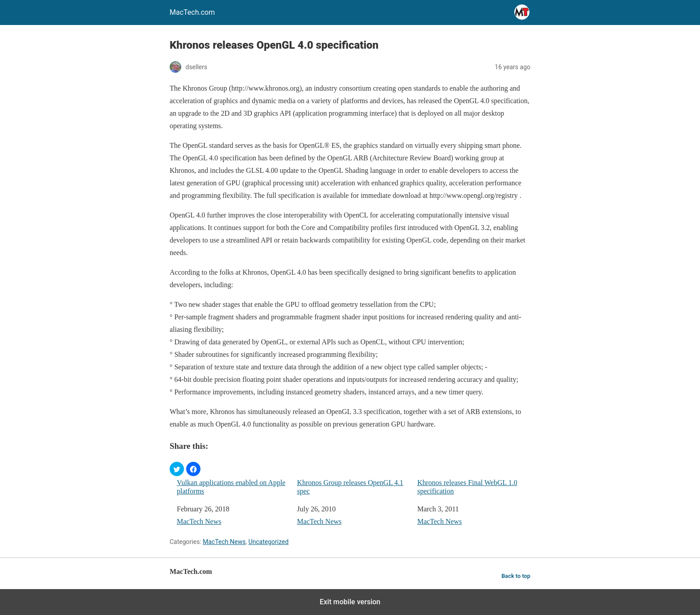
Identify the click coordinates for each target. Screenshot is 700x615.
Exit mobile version (350, 602)
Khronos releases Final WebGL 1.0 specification (467, 487)
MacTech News (199, 521)
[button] (177, 469)
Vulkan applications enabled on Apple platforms (231, 487)
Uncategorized (268, 542)
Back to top (516, 576)
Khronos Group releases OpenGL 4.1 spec (350, 487)
